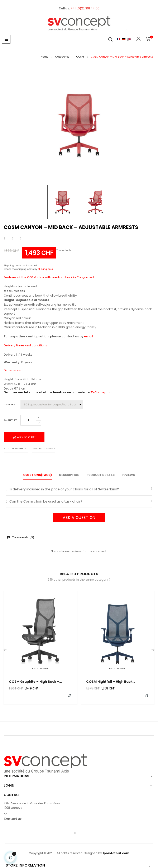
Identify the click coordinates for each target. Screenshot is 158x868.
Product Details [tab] (101, 475)
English (129, 39)
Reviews (128, 475)
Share (4, 239)
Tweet (12, 239)
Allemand (124, 39)
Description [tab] (69, 475)
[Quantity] (28, 420)
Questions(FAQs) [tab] (38, 475)
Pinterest (21, 239)
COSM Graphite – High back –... (35, 682)
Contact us (13, 819)
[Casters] (52, 405)
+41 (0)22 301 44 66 (85, 8)
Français (118, 39)
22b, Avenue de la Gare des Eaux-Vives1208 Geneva (32, 806)
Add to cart (24, 437)
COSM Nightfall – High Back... (111, 682)
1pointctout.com (116, 853)
